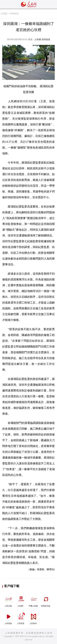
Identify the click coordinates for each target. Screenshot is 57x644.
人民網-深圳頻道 (42, 39)
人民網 (4, 14)
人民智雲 (21, 618)
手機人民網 (33, 600)
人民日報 (9, 600)
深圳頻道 (14, 14)
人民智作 (33, 618)
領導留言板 (46, 600)
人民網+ (21, 600)
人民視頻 (9, 618)
